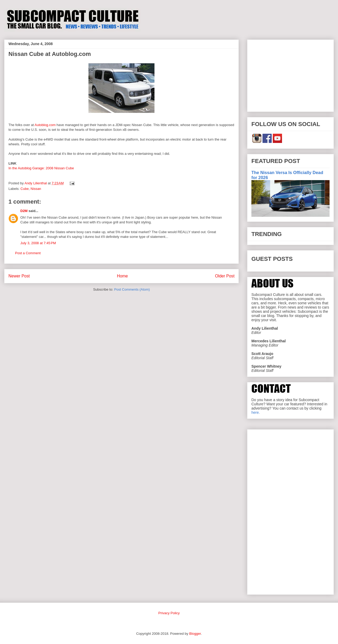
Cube (25, 189)
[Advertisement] (290, 75)
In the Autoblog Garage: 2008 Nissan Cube (41, 168)
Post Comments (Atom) (132, 289)
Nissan (36, 189)
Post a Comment (28, 253)
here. (256, 412)
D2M (24, 211)
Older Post (225, 276)
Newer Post (19, 276)
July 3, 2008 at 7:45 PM (38, 243)
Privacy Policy (169, 613)
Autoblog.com (45, 125)
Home (123, 276)
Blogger (195, 634)
